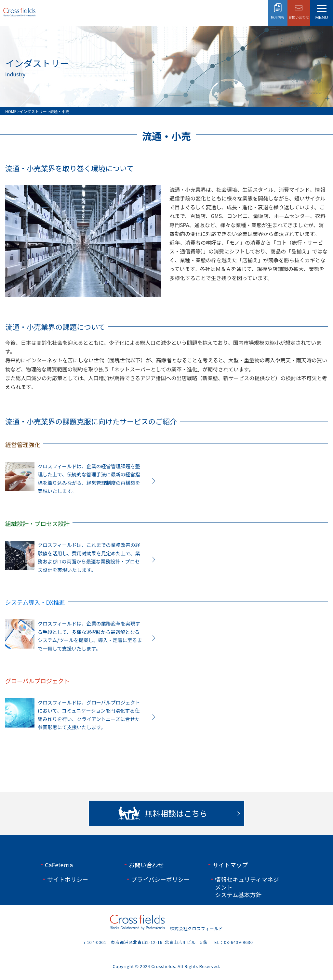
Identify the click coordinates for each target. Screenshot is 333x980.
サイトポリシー (68, 879)
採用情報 (278, 17)
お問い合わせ (146, 865)
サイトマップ (230, 865)
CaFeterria (59, 865)
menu (321, 17)
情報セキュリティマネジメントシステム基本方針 (247, 887)
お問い (299, 17)
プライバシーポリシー (160, 879)
